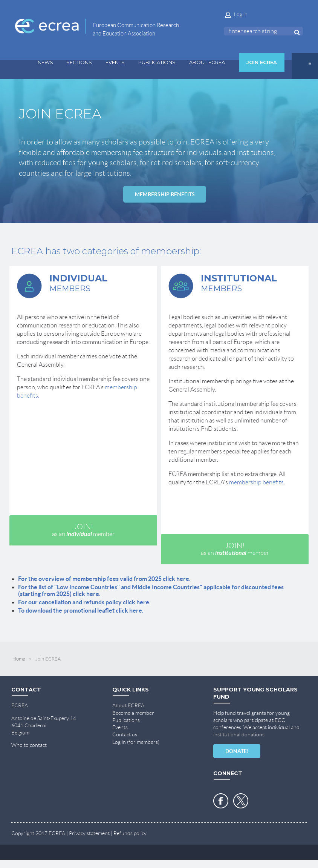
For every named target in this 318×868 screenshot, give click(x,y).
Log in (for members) (136, 742)
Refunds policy (130, 833)
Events (120, 727)
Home (19, 659)
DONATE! (237, 751)
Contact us (125, 734)
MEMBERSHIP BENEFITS (165, 194)
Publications (126, 720)
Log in (241, 14)
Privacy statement (89, 833)
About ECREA (128, 705)
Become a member (133, 713)
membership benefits (256, 482)
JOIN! (83, 530)
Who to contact (29, 745)
